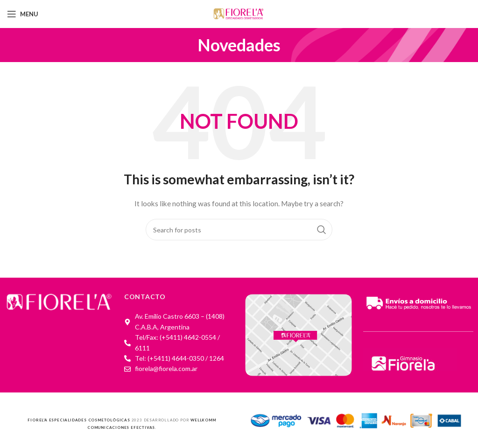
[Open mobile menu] (23, 14)
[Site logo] (239, 13)
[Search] (239, 230)
